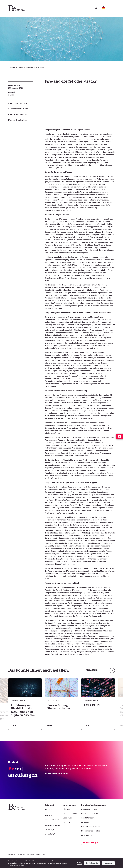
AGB (44, 855)
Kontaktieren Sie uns (56, 773)
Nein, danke (108, 863)
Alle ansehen (92, 670)
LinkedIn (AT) (50, 834)
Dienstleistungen (70, 814)
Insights (20, 67)
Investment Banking (18, 114)
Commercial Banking (18, 109)
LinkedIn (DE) (50, 830)
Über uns (67, 809)
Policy (80, 863)
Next (112, 670)
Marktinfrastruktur (18, 120)
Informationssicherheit (91, 831)
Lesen (13, 725)
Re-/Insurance (87, 835)
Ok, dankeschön (92, 863)
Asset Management (89, 818)
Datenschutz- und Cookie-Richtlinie (29, 855)
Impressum (12, 855)
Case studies (68, 818)
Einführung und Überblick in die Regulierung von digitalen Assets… (59, 710)
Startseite (12, 67)
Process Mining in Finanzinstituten (96, 707)
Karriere (48, 809)
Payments (85, 822)
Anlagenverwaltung (18, 103)
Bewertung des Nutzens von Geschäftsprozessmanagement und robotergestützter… (31, 715)
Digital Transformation (91, 827)
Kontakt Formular (52, 820)
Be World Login (90, 842)
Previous (104, 670)
